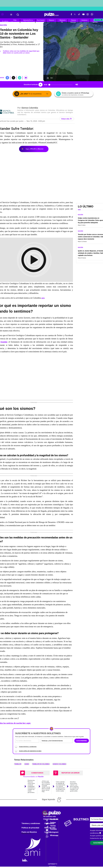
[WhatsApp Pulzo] (92, 15)
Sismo (27, 764)
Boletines (99, 20)
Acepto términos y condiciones (28, 747)
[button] (7, 78)
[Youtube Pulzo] (83, 15)
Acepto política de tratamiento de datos (30, 751)
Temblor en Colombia (41, 764)
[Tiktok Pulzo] (79, 15)
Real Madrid (41, 20)
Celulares (84, 20)
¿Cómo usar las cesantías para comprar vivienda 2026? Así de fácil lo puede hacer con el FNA (46, 786)
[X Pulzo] (75, 15)
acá (43, 298)
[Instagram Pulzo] (88, 15)
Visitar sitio (67, 119)
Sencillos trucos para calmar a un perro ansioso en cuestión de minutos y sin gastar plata (74, 786)
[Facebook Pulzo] (71, 15)
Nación (3, 25)
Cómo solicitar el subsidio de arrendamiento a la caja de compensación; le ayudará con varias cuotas (60, 786)
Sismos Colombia (60, 764)
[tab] (35, 773)
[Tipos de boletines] (64, 741)
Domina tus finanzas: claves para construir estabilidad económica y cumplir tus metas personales (32, 786)
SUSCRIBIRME (82, 741)
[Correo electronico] (27, 741)
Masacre (51, 20)
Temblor (18, 764)
